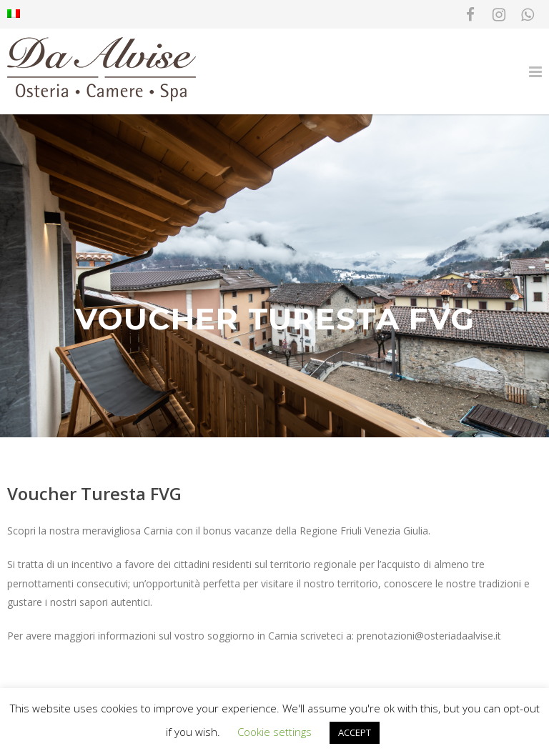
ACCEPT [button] (355, 732)
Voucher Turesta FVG (94, 493)
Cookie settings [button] (274, 732)
